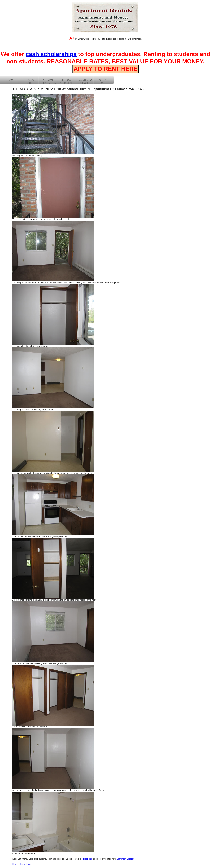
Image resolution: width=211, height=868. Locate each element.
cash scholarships (51, 54)
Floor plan (88, 859)
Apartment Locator (125, 859)
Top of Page (25, 864)
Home (16, 864)
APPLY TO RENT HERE (105, 69)
